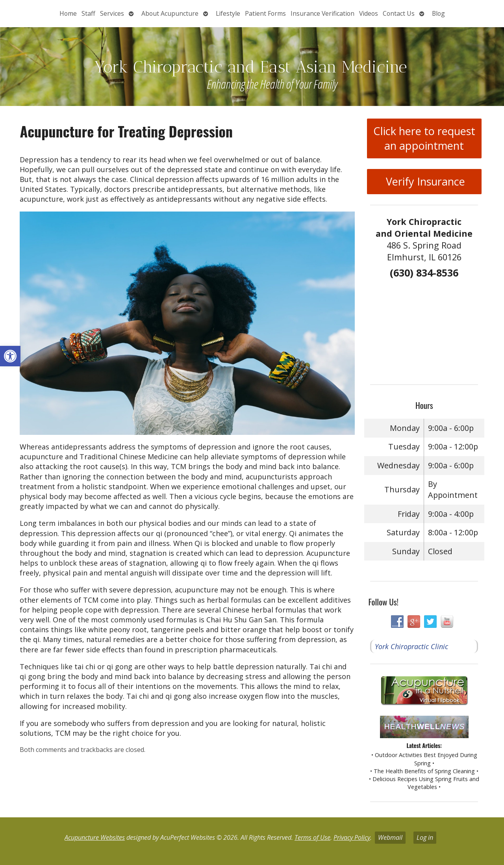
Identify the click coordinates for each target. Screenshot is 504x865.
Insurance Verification (322, 13)
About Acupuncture (170, 13)
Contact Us (399, 13)
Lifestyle (228, 13)
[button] (10, 356)
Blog (438, 13)
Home (68, 13)
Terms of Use (312, 837)
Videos (369, 13)
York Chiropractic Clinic (411, 646)
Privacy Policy (352, 837)
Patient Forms (265, 13)
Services (112, 13)
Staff (88, 13)
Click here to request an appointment (424, 138)
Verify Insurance (424, 181)
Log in (425, 837)
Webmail (390, 837)
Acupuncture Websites (95, 837)
